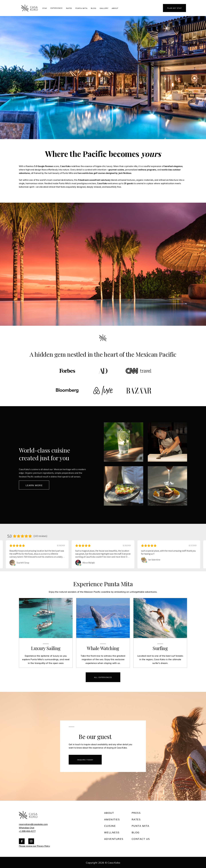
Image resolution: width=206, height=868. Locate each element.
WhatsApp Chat (27, 827)
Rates (69, 8)
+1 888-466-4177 (27, 831)
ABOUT (115, 8)
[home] (29, 8)
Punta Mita (81, 8)
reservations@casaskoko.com (33, 824)
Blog (94, 8)
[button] (57, 8)
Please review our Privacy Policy (34, 846)
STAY (45, 8)
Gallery (104, 8)
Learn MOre (34, 485)
